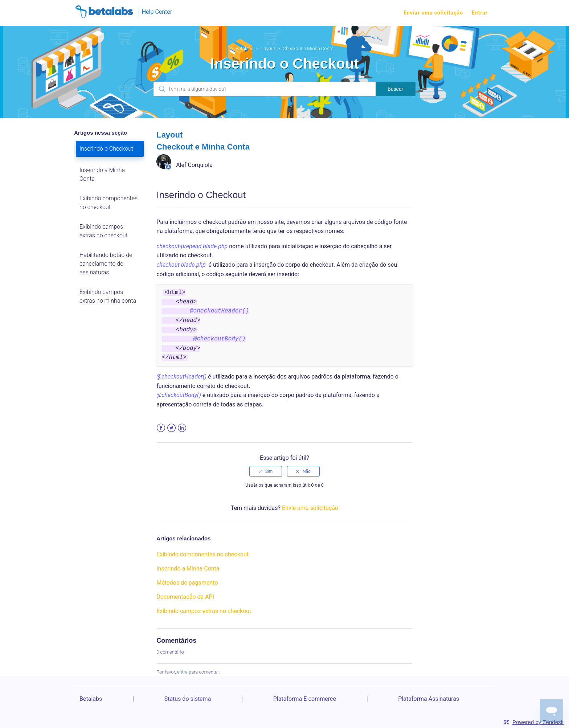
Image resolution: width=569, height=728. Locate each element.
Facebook (161, 428)
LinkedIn (182, 428)
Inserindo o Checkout (106, 149)
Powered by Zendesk (538, 722)
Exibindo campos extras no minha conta (108, 296)
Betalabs (245, 48)
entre (182, 672)
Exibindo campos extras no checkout (104, 231)
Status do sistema (188, 699)
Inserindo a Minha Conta (102, 174)
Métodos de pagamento (187, 583)
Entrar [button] (480, 13)
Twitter (171, 428)
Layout (268, 48)
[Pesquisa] (264, 89)
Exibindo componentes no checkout (109, 203)
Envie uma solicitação (310, 508)
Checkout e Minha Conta (308, 48)
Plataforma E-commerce (305, 699)
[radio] (266, 471)
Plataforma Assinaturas (429, 699)
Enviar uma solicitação (433, 13)
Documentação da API (185, 597)
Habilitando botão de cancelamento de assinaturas (106, 264)
